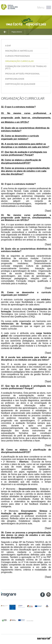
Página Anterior (17, 32)
